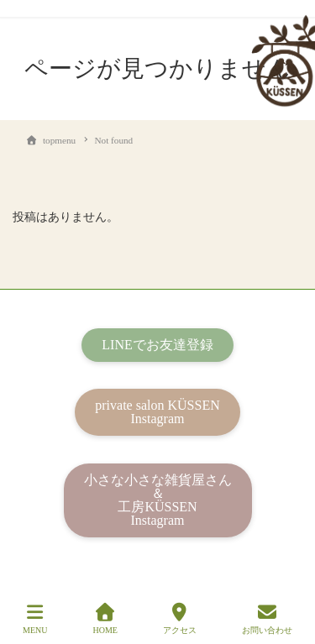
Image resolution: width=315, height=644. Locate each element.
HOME (105, 619)
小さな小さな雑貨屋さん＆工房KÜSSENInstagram (158, 500)
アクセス (180, 619)
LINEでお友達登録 (157, 345)
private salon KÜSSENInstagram (157, 412)
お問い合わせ (267, 619)
